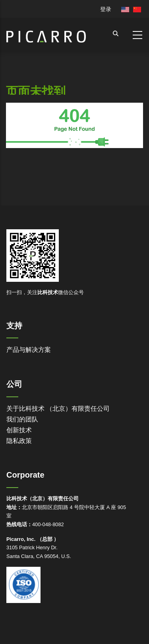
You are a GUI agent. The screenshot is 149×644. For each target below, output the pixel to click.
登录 (106, 9)
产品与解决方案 (29, 350)
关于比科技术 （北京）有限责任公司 (58, 409)
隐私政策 (19, 441)
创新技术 (19, 430)
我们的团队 (22, 419)
